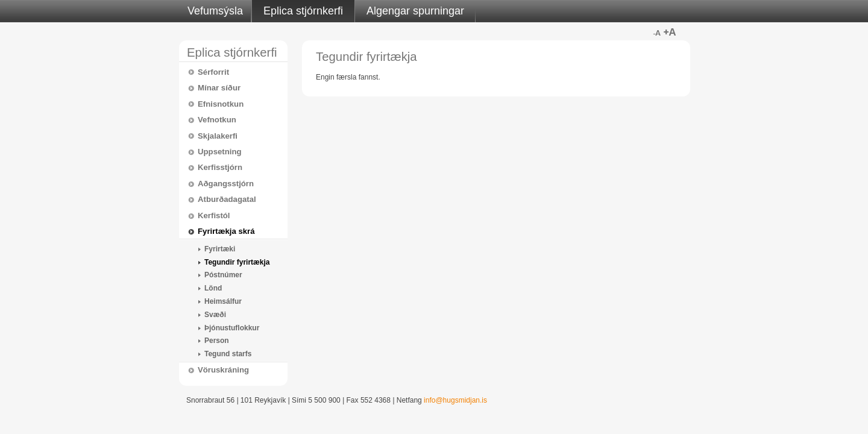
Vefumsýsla (215, 11)
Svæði (215, 315)
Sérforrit (213, 72)
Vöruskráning (223, 370)
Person (217, 341)
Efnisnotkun (221, 104)
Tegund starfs (228, 354)
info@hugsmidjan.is (455, 400)
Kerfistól (214, 215)
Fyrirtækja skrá (226, 231)
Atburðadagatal (227, 199)
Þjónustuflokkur (232, 328)
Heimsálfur (223, 301)
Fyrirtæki (220, 249)
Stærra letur (670, 32)
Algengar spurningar (415, 11)
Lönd (213, 288)
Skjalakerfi (218, 136)
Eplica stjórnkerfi (303, 11)
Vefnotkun (217, 120)
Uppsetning (220, 152)
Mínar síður (219, 88)
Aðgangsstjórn (226, 184)
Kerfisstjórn (220, 167)
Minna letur (656, 32)
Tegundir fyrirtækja (237, 262)
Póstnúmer (223, 275)
